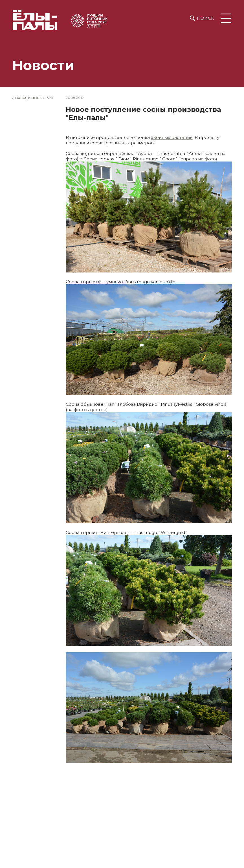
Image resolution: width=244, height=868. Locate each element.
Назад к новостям (34, 98)
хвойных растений (172, 137)
